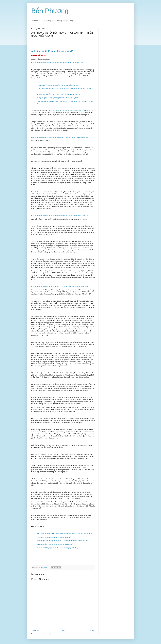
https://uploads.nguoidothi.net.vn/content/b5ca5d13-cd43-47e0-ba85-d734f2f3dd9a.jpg (60, 216)
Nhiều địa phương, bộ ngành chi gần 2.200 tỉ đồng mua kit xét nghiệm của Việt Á (63, 541)
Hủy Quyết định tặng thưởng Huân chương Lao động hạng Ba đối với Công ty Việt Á (64, 534)
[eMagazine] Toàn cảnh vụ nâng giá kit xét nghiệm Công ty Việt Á (58, 98)
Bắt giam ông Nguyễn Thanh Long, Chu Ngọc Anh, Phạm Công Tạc (59, 94)
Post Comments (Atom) (46, 634)
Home (64, 631)
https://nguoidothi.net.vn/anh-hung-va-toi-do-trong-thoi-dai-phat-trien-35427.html (57, 63)
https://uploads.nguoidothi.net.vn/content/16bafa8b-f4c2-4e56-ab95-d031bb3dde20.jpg (60, 137)
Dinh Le (40, 567)
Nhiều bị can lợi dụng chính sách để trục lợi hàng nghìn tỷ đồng (57, 548)
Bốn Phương (50, 11)
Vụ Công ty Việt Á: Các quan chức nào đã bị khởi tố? (54, 537)
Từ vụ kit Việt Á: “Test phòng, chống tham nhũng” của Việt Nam (57, 85)
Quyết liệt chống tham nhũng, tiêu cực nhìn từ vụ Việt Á (55, 544)
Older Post (91, 631)
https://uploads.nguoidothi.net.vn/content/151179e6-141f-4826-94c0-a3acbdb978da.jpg (60, 286)
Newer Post (35, 631)
